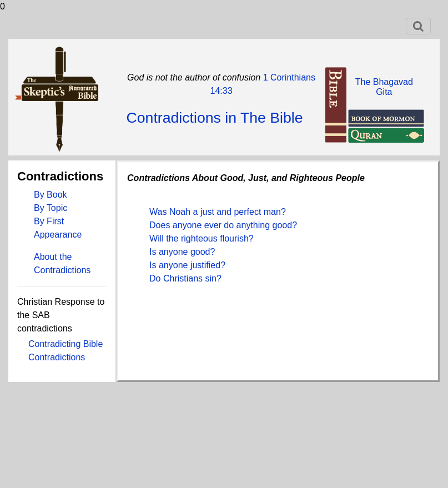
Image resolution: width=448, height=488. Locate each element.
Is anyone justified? (187, 265)
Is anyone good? (182, 252)
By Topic (51, 208)
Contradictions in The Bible (214, 118)
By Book (51, 195)
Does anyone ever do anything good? (223, 225)
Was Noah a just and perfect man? (218, 212)
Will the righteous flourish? (202, 238)
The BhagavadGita (384, 87)
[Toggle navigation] (418, 26)
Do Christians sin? (185, 278)
